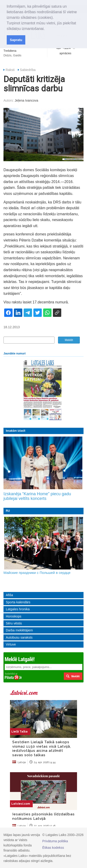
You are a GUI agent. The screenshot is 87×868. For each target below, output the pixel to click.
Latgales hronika (18, 609)
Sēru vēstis (14, 623)
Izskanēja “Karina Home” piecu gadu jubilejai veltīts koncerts (37, 496)
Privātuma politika (55, 841)
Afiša (9, 595)
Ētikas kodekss (53, 848)
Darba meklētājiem (19, 630)
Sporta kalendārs (18, 602)
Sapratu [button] (16, 40)
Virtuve (11, 644)
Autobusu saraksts (19, 637)
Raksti (10, 70)
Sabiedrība (28, 70)
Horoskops (14, 616)
